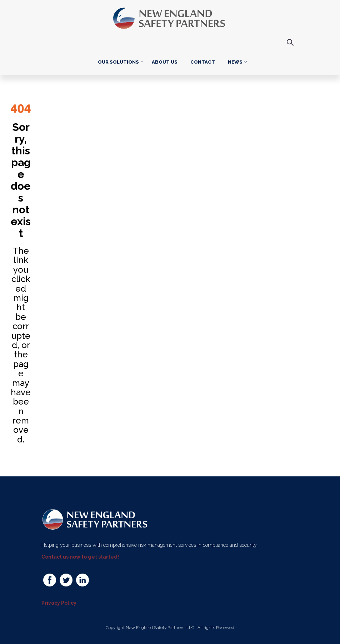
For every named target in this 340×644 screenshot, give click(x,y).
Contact (203, 62)
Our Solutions (118, 62)
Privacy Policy (59, 603)
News (235, 62)
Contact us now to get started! (80, 557)
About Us (165, 62)
